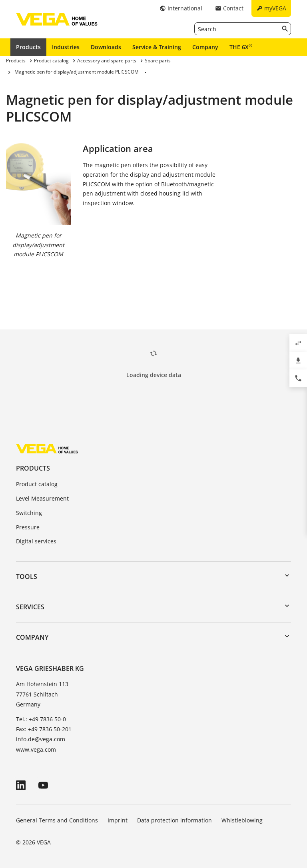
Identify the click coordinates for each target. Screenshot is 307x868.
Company (205, 47)
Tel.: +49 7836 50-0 (41, 719)
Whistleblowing (242, 820)
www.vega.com (36, 749)
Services (30, 607)
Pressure (28, 527)
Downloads (106, 47)
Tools (27, 577)
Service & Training (157, 47)
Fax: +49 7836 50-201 (44, 729)
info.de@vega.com (41, 739)
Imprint (118, 820)
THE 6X (241, 47)
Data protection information (174, 820)
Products (28, 47)
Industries (66, 47)
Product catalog (37, 484)
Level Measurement (42, 498)
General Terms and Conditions (57, 820)
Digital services (36, 541)
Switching (29, 513)
